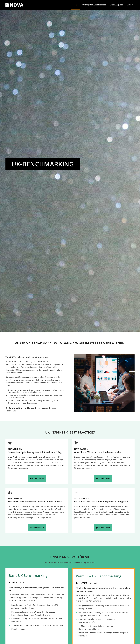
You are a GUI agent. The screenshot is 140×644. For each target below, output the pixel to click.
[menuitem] (75, 5)
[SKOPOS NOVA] (14, 5)
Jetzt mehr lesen (37, 478)
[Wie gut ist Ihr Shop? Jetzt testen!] (37, 181)
